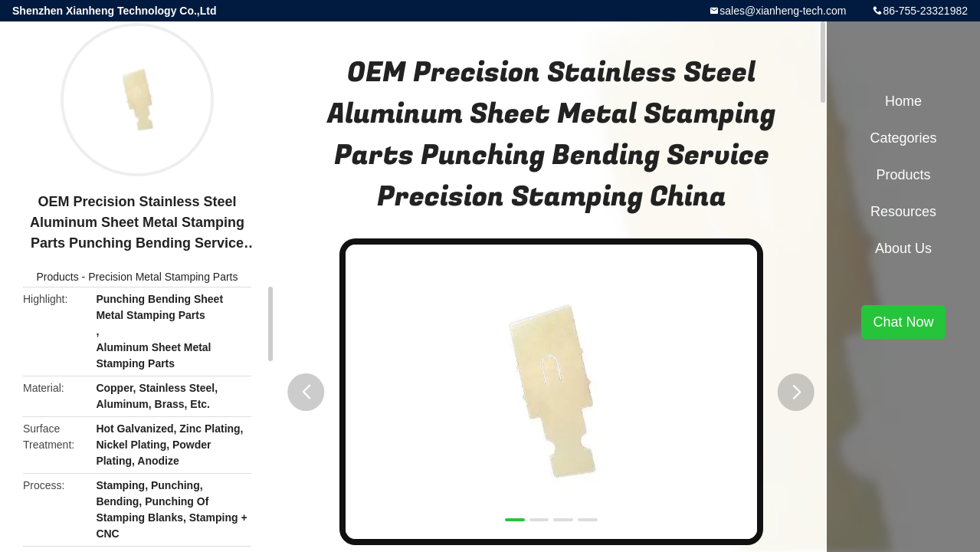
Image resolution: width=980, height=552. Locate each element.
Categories (903, 138)
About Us (903, 248)
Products (57, 277)
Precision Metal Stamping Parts (163, 277)
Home (903, 101)
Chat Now (903, 322)
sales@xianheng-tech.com (783, 11)
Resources (903, 212)
